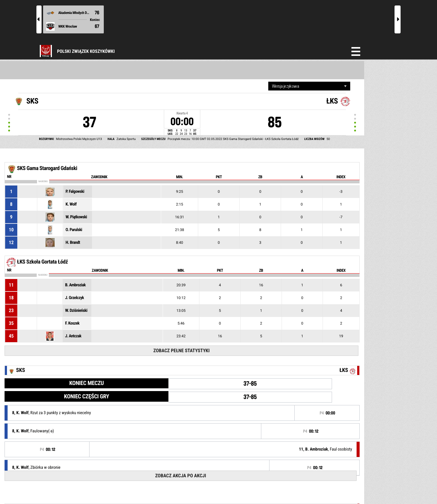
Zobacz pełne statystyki (181, 351)
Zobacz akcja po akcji (181, 476)
